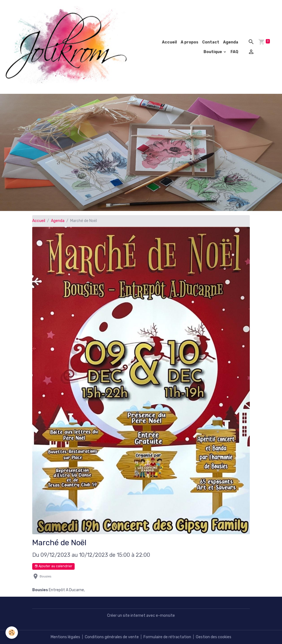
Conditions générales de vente (112, 637)
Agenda (231, 42)
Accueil (169, 42)
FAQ (234, 52)
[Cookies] (12, 633)
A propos (189, 42)
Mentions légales (65, 637)
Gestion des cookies (214, 637)
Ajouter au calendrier (53, 566)
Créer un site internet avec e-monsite (141, 616)
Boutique (213, 52)
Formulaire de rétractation (167, 637)
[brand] (67, 47)
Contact (211, 42)
